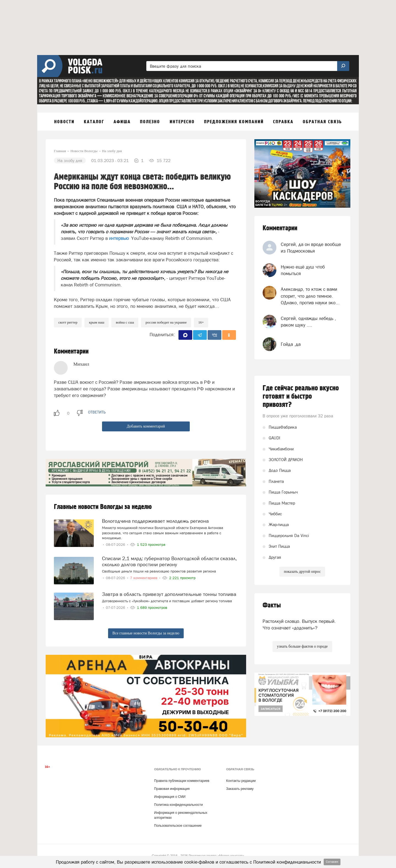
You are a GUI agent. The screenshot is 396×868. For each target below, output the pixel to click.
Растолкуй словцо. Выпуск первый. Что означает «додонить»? (299, 625)
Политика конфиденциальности (178, 805)
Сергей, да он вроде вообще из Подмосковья (311, 248)
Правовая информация (172, 789)
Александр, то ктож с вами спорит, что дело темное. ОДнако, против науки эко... (310, 296)
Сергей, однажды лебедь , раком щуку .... (308, 322)
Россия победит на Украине (166, 322)
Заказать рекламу (240, 789)
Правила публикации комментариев (182, 781)
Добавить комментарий (146, 426)
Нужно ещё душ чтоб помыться (303, 270)
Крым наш (97, 322)
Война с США (125, 322)
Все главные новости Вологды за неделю (146, 633)
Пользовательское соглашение (178, 826)
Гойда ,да (291, 344)
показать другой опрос (302, 572)
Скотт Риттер (68, 322)
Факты (272, 605)
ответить (97, 412)
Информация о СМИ (170, 797)
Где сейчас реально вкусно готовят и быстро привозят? (301, 396)
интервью (119, 238)
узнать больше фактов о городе (302, 646)
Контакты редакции (241, 781)
